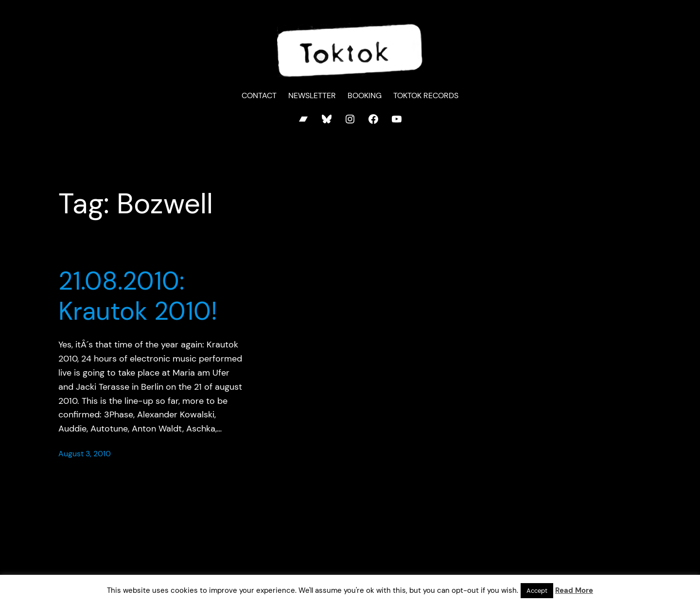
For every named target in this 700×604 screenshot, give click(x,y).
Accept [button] (537, 591)
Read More (574, 590)
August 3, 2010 (85, 454)
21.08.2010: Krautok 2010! (138, 296)
